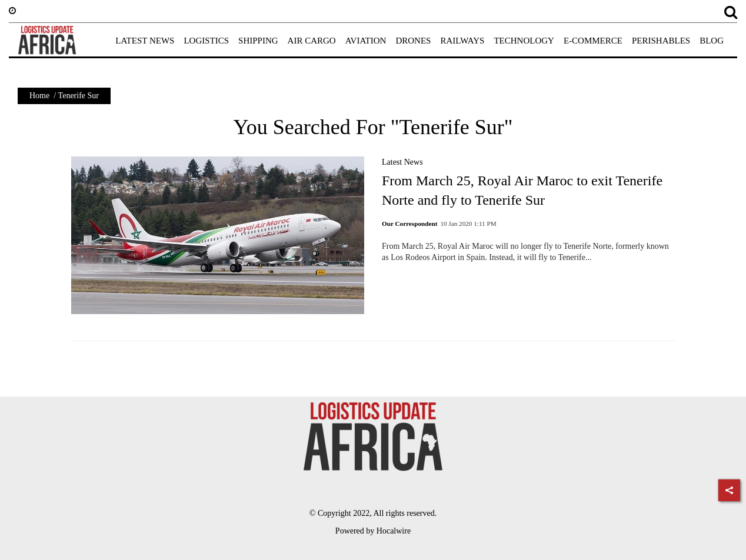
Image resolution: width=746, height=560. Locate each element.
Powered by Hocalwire (373, 531)
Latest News (402, 162)
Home (39, 96)
